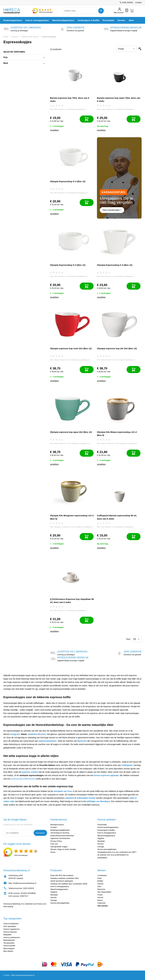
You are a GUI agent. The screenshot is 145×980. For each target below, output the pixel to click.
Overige (101, 847)
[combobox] (83, 11)
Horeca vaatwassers (12, 937)
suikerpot (69, 798)
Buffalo (100, 881)
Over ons (54, 844)
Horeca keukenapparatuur (108, 827)
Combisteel (102, 875)
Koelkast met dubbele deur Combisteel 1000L (69, 884)
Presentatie (102, 825)
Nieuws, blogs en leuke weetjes (63, 849)
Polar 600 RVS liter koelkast (62, 875)
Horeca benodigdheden (107, 849)
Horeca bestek (9, 946)
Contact (138, 2)
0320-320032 (29, 888)
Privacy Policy (56, 841)
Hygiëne (101, 838)
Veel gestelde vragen (59, 847)
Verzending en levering (60, 833)
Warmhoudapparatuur (106, 836)
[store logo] (14, 11)
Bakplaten (7, 935)
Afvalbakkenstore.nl (105, 852)
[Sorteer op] (126, 49)
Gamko (100, 884)
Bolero (100, 900)
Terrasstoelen (9, 943)
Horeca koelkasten (11, 924)
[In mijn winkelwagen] (87, 119)
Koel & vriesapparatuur (107, 833)
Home (6, 37)
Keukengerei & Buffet (106, 830)
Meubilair (101, 841)
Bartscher (82, 741)
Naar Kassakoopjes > (112, 210)
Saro (99, 886)
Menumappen (9, 948)
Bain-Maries (8, 951)
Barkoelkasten (9, 940)
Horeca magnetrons (11, 929)
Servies (15, 37)
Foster (100, 895)
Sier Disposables (104, 892)
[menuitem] (13, 20)
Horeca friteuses (10, 932)
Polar (99, 878)
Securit (100, 897)
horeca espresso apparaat (106, 775)
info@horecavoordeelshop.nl (25, 883)
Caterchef (101, 903)
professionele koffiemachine (23, 779)
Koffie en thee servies (30, 37)
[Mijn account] (119, 11)
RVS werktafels (10, 926)
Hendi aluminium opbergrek (62, 881)
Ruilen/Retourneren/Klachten (62, 836)
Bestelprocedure (57, 825)
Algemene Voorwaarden (60, 838)
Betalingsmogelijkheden (60, 830)
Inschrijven (40, 833)
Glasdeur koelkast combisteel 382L (65, 878)
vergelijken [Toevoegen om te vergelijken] (54, 130)
